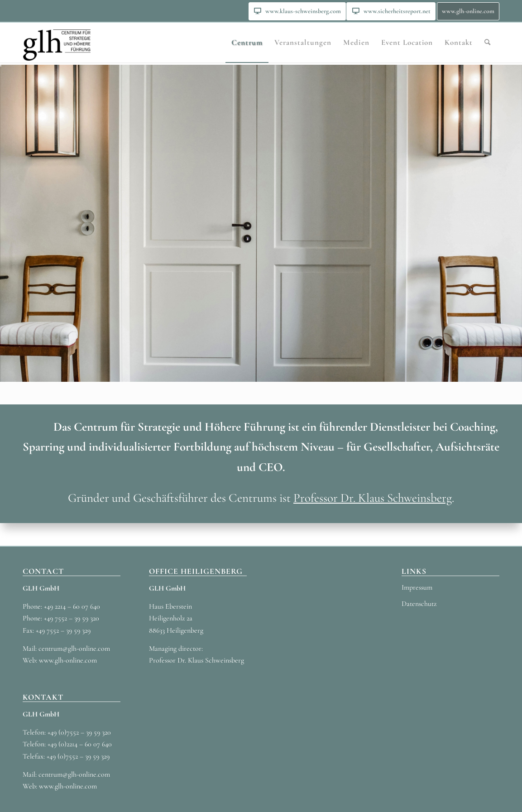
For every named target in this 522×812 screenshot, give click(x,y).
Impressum (417, 587)
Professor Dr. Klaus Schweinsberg (373, 498)
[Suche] (488, 43)
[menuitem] (297, 11)
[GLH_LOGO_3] (57, 43)
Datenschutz (419, 604)
